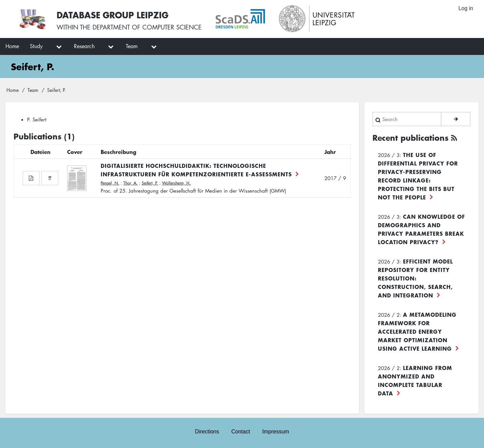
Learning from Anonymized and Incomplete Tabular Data (415, 380)
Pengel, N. (110, 183)
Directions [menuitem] (207, 432)
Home (13, 90)
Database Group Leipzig (113, 15)
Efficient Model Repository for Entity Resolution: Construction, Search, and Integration (415, 278)
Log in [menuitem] (466, 8)
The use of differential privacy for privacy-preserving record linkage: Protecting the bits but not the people (418, 176)
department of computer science (147, 27)
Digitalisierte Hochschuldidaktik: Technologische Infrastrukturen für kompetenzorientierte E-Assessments (196, 170)
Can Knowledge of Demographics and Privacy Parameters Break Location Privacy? (421, 229)
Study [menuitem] (36, 46)
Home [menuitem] (12, 46)
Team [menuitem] (132, 46)
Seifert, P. (150, 183)
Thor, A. (130, 183)
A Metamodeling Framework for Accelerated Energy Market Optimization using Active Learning (417, 331)
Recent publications (410, 138)
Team (33, 90)
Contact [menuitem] (240, 432)
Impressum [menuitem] (276, 432)
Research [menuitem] (84, 46)
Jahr (330, 152)
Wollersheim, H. (176, 183)
